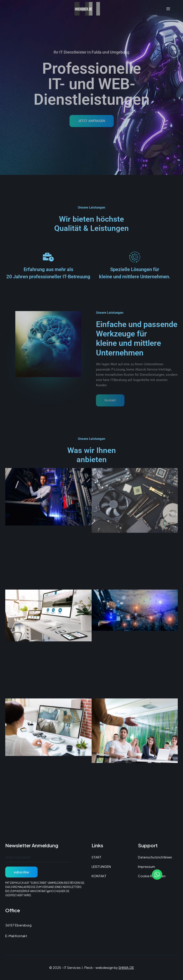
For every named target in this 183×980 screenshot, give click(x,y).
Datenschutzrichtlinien (155, 857)
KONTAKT (99, 876)
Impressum (146, 866)
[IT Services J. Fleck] (92, 9)
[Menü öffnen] (168, 9)
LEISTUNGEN (101, 866)
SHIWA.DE (126, 967)
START (97, 857)
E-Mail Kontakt (16, 936)
